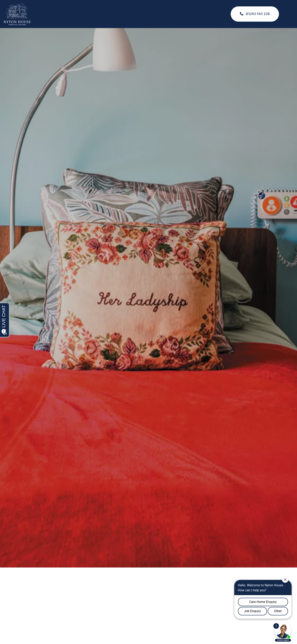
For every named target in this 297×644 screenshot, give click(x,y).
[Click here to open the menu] (291, 14)
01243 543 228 (255, 14)
